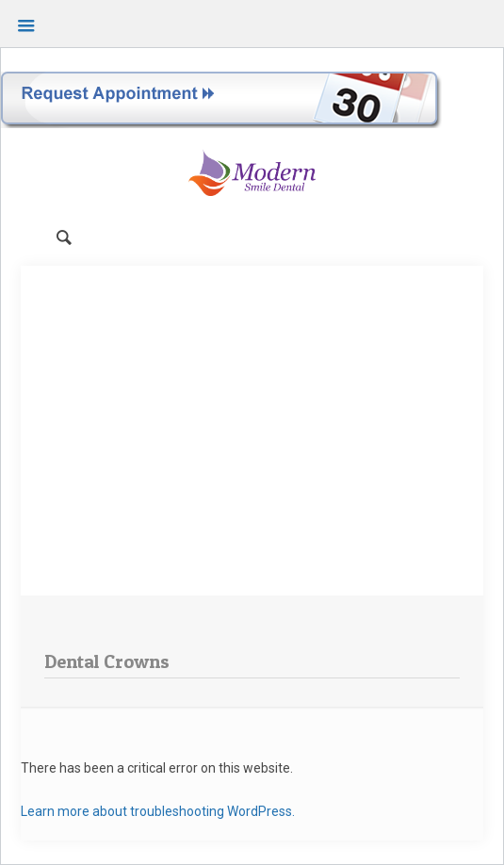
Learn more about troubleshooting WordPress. (158, 811)
